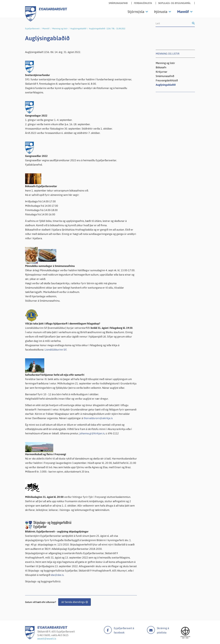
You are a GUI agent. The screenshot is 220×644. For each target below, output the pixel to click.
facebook (108, 630)
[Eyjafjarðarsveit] (30, 638)
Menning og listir (60, 29)
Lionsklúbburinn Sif (56, 350)
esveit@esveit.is (47, 639)
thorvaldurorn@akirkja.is (98, 418)
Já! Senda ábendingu (73, 602)
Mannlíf (46, 29)
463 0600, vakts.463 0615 (54, 635)
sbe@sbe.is (57, 575)
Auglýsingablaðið (78, 29)
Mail (151, 630)
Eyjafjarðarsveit (32, 29)
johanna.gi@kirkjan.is (92, 433)
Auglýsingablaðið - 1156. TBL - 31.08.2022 (107, 29)
